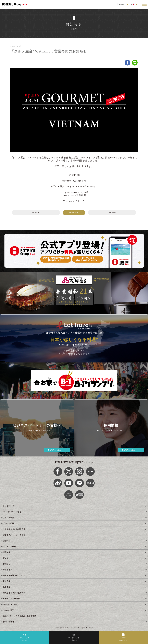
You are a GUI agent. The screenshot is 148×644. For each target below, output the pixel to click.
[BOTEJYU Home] (14, 4)
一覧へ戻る (74, 213)
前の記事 (36, 213)
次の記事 (112, 213)
